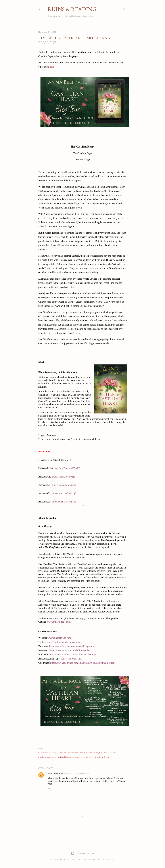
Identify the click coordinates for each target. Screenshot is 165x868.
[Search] (125, 9)
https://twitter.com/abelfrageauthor (64, 642)
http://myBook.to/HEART (67, 468)
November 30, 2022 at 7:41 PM (78, 774)
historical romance (107, 753)
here (52, 67)
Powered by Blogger (82, 853)
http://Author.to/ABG (71, 659)
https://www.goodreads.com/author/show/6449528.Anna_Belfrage (83, 663)
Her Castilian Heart (75, 753)
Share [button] (41, 749)
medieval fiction (64, 757)
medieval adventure (47, 757)
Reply (51, 788)
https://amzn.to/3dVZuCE (64, 485)
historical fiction (91, 753)
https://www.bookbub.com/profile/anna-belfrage (73, 655)
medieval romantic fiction (83, 757)
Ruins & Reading (72, 9)
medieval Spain (102, 757)
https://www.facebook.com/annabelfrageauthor (72, 646)
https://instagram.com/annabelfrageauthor (70, 650)
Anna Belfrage (51, 753)
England (62, 753)
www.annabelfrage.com (59, 622)
